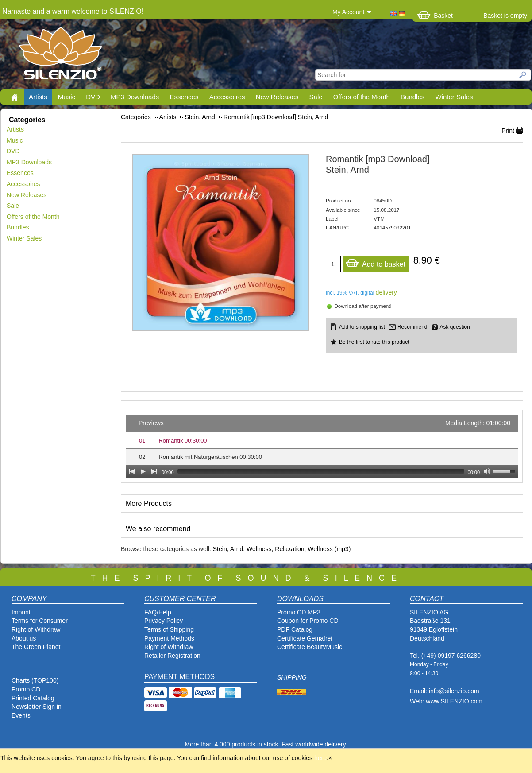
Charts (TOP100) (35, 680)
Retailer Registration (172, 656)
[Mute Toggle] (487, 471)
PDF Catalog (295, 629)
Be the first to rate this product (374, 342)
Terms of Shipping (169, 629)
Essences (184, 97)
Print (508, 131)
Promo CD (26, 689)
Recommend (412, 327)
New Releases (277, 97)
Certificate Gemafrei (305, 638)
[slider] (321, 471)
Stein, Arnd (228, 549)
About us (24, 638)
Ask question (455, 327)
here (320, 758)
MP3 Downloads (135, 97)
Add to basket (375, 262)
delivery (386, 292)
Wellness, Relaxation (275, 549)
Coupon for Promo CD (308, 621)
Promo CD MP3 (299, 612)
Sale (316, 97)
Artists (38, 97)
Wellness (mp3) (329, 549)
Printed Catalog (33, 698)
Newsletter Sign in (37, 707)
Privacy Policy (164, 621)
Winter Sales (454, 97)
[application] (322, 446)
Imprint (21, 612)
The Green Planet (36, 647)
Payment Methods (169, 638)
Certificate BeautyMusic (310, 647)
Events (21, 715)
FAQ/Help (158, 612)
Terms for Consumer (40, 621)
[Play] (143, 471)
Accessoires (227, 97)
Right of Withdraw (36, 629)
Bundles (412, 97)
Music (67, 97)
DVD (93, 97)
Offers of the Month (362, 97)
